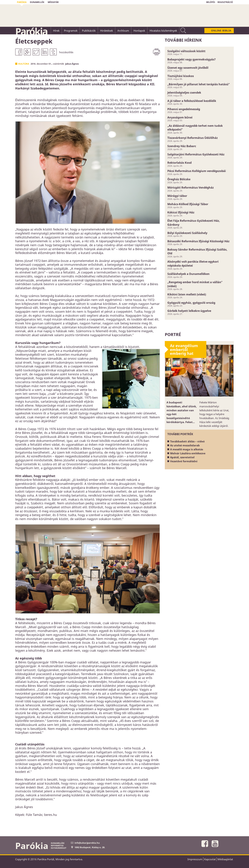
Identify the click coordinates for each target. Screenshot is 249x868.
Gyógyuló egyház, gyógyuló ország (191, 303)
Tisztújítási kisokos (181, 76)
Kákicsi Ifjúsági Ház (181, 212)
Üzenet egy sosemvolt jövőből (188, 68)
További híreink (183, 40)
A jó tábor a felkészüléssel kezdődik (192, 101)
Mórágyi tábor (177, 196)
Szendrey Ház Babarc (182, 146)
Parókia (31, 31)
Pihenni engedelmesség (184, 109)
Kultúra (24, 64)
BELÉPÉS (211, 2)
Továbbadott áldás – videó (187, 441)
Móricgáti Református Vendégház (191, 188)
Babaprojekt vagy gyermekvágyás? (192, 59)
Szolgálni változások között (186, 51)
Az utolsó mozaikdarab (185, 445)
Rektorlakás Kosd (179, 163)
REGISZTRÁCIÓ (225, 2)
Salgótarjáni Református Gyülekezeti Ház (196, 154)
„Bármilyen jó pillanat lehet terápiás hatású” (199, 84)
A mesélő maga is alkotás (187, 449)
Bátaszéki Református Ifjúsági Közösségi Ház (198, 241)
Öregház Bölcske (179, 179)
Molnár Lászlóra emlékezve (188, 453)
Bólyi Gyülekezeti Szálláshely (187, 233)
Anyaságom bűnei (180, 117)
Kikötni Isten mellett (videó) (187, 294)
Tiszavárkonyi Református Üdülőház (193, 138)
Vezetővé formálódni (184, 461)
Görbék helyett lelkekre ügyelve (189, 311)
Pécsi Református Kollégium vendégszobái (197, 171)
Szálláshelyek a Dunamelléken (188, 274)
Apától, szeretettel (182, 457)
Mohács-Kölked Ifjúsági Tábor (188, 204)
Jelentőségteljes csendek (184, 93)
